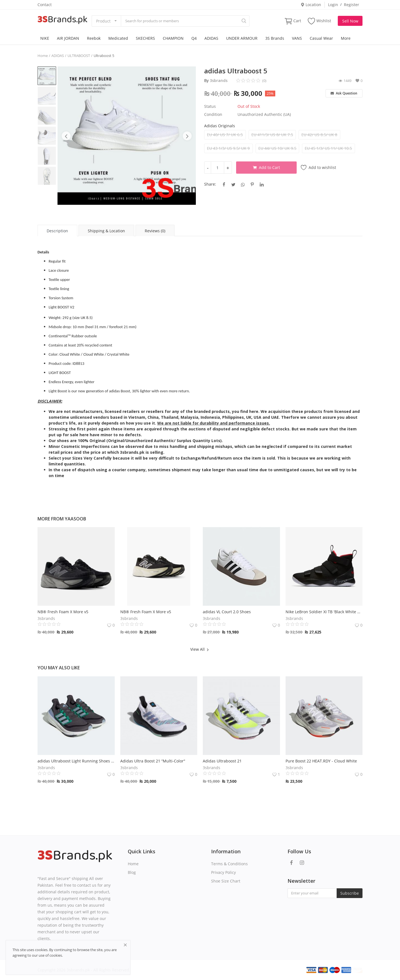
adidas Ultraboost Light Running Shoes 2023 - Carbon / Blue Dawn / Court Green (76, 761)
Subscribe (350, 893)
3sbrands (219, 80)
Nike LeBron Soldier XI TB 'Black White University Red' (324, 612)
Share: (210, 184)
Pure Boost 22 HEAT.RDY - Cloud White (321, 761)
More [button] (346, 38)
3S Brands (275, 38)
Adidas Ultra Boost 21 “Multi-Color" (153, 761)
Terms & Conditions (229, 864)
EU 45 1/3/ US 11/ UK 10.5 (328, 148)
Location (311, 5)
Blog (132, 872)
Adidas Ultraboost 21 (222, 761)
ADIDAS (211, 38)
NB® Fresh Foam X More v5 (63, 612)
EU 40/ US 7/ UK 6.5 (225, 135)
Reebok (94, 38)
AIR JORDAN (68, 38)
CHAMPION (173, 38)
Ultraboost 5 (104, 56)
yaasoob (75, 519)
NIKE (45, 38)
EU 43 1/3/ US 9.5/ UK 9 (228, 148)
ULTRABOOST (79, 56)
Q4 (194, 38)
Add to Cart (266, 167)
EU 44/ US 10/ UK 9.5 (277, 148)
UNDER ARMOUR (242, 38)
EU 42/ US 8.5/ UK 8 (319, 135)
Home (43, 56)
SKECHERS (145, 38)
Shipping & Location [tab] (106, 231)
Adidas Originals (220, 126)
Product (103, 21)
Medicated (118, 38)
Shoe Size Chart (226, 881)
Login (333, 5)
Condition (213, 114)
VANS (297, 38)
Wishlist (319, 21)
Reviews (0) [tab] (155, 231)
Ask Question (344, 93)
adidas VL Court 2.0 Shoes (227, 612)
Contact (45, 5)
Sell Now (350, 21)
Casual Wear (321, 38)
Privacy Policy (223, 872)
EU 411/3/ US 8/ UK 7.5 (272, 135)
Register (352, 5)
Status (210, 106)
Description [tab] (57, 231)
